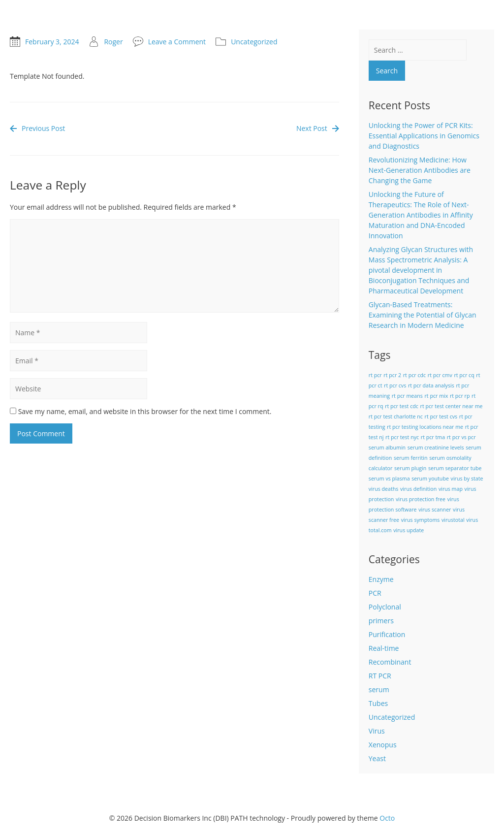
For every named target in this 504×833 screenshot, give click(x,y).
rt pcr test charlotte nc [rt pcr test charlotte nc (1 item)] (396, 416)
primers (381, 621)
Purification (387, 634)
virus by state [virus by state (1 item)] (467, 479)
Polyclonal (385, 607)
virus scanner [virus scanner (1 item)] (435, 510)
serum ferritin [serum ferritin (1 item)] (411, 458)
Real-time (384, 648)
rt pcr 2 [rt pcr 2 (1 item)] (392, 375)
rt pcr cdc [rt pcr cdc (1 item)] (414, 375)
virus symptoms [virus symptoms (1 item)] (421, 520)
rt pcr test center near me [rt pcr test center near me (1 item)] (452, 406)
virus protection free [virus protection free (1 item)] (421, 499)
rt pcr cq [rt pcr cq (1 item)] (464, 375)
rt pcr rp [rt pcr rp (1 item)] (460, 396)
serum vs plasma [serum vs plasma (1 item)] (389, 479)
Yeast (377, 758)
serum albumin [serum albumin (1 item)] (387, 448)
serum (379, 689)
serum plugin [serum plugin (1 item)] (410, 468)
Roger (113, 42)
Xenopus (383, 745)
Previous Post (37, 128)
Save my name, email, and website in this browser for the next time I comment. (145, 411)
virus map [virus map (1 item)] (451, 489)
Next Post (318, 128)
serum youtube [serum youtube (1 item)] (430, 479)
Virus (377, 731)
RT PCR (380, 676)
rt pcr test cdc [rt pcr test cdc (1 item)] (402, 406)
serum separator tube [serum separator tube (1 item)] (455, 468)
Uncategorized (254, 42)
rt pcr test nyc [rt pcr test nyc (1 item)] (402, 437)
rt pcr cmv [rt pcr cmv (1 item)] (440, 375)
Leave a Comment (177, 42)
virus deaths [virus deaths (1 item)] (384, 489)
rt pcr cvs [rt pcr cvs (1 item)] (395, 385)
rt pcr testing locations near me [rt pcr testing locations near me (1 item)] (425, 427)
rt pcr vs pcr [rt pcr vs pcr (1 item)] (461, 437)
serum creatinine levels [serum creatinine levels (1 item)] (436, 448)
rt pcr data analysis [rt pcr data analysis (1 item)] (431, 385)
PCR (375, 593)
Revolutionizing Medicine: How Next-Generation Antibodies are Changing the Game (420, 170)
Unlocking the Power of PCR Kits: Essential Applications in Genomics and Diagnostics (424, 136)
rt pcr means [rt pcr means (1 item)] (407, 396)
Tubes (378, 703)
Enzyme (381, 579)
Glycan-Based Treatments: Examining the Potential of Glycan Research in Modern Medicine (423, 315)
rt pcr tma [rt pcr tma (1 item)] (433, 437)
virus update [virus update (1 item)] (409, 530)
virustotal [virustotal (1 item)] (453, 520)
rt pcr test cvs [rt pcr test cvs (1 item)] (441, 416)
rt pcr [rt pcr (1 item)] (375, 375)
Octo (387, 818)
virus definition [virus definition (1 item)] (418, 489)
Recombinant (390, 662)
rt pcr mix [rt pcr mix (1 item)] (436, 396)
